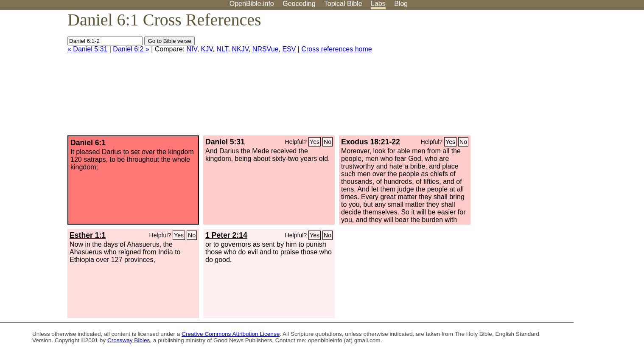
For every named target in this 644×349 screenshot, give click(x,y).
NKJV (240, 49)
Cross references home (336, 49)
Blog (401, 4)
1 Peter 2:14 (226, 235)
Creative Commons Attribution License (231, 334)
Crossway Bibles (129, 340)
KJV (207, 49)
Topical (343, 4)
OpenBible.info (252, 4)
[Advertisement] (558, 76)
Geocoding (299, 4)
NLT (222, 49)
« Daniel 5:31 (87, 49)
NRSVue (266, 49)
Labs (378, 4)
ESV (289, 49)
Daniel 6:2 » (131, 49)
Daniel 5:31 (225, 142)
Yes (315, 142)
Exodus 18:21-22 (371, 142)
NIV (192, 49)
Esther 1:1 (88, 235)
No (328, 142)
